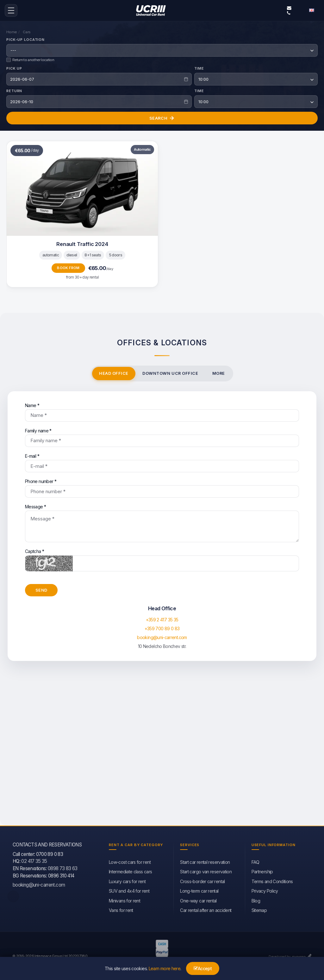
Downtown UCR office (170, 372)
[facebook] (13, 896)
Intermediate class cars (130, 871)
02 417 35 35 (34, 861)
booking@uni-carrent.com (289, 8)
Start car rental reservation (205, 861)
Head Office (114, 372)
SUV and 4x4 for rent (129, 890)
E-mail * (162, 462)
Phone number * (162, 487)
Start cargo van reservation (206, 871)
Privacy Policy (265, 890)
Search (162, 117)
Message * (162, 522)
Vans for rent (121, 909)
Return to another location (30, 59)
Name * (162, 411)
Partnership (262, 871)
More (219, 372)
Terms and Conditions (272, 880)
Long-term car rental (199, 890)
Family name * (162, 437)
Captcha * (162, 559)
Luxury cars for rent (127, 880)
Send (41, 589)
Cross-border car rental (202, 880)
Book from (68, 267)
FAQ (255, 861)
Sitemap (259, 909)
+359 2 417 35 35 (162, 619)
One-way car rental (198, 900)
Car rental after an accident (206, 909)
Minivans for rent (125, 900)
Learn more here (165, 968)
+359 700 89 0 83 (162, 628)
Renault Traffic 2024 (82, 243)
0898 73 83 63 (63, 867)
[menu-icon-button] (11, 10)
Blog (256, 900)
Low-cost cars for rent (130, 861)
